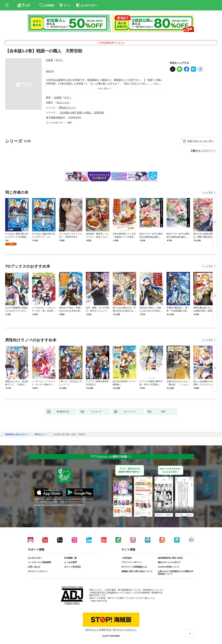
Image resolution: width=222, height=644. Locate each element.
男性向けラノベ (67, 108)
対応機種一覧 (70, 558)
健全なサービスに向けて (169, 562)
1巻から (196, 151)
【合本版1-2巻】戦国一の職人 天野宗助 (81, 113)
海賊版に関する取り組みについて (137, 571)
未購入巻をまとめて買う (200, 141)
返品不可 (50, 71)
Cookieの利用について (169, 567)
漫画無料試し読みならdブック (17, 434)
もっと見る (208, 193)
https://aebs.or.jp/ (99, 601)
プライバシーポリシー (132, 562)
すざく (59, 60)
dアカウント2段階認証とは (134, 567)
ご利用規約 (127, 558)
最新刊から (210, 151)
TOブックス (63, 103)
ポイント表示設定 (72, 567)
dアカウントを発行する (98, 630)
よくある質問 (70, 562)
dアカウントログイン (38, 571)
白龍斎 (49, 60)
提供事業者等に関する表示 (170, 558)
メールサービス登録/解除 (39, 562)
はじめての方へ (35, 558)
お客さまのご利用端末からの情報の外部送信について (176, 573)
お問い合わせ (34, 567)
